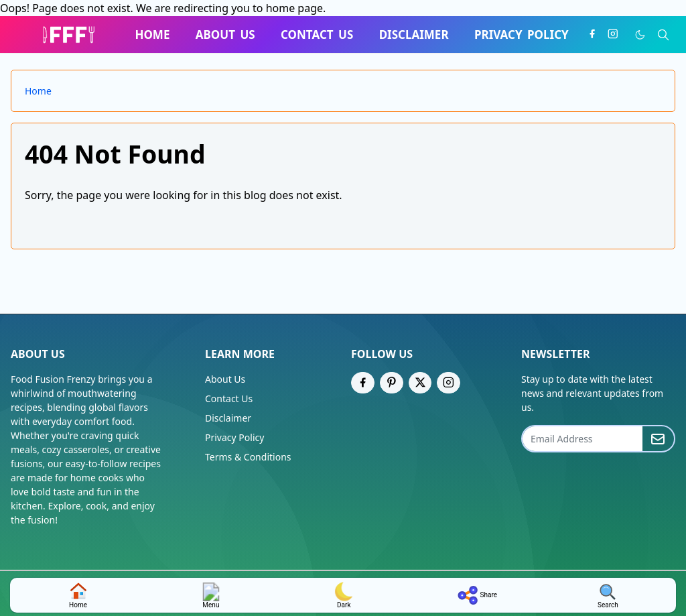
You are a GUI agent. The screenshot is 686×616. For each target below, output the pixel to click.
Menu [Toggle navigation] (211, 595)
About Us (225, 379)
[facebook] (592, 35)
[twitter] (420, 383)
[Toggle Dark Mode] (640, 35)
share (476, 595)
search (608, 596)
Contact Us (229, 398)
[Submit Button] (658, 439)
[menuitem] (152, 35)
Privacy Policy (234, 437)
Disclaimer (228, 418)
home (78, 595)
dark (344, 595)
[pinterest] (392, 383)
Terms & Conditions (248, 457)
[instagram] (613, 35)
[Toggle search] (663, 35)
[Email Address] (582, 439)
